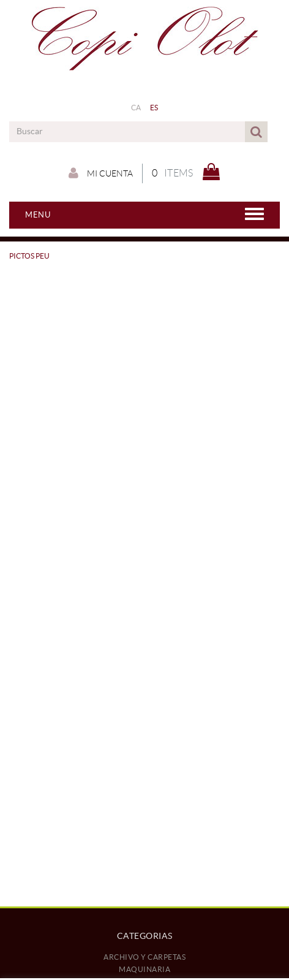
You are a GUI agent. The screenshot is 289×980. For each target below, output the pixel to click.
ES (154, 108)
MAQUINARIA (144, 969)
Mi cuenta (101, 173)
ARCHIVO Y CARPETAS (144, 957)
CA (136, 108)
